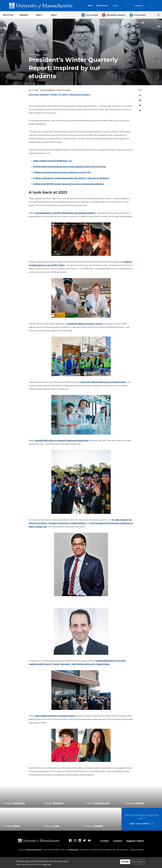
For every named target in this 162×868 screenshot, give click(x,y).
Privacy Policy (47, 864)
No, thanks (138, 862)
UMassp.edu (74, 850)
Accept (125, 862)
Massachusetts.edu (34, 850)
